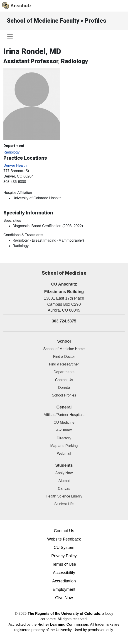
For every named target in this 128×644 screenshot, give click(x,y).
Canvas (64, 489)
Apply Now (64, 473)
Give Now (64, 598)
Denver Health (15, 165)
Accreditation (64, 581)
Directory (64, 438)
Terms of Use (64, 564)
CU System (64, 548)
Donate (64, 388)
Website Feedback (64, 539)
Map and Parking (64, 446)
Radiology (11, 152)
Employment (64, 589)
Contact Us (64, 380)
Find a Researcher (64, 364)
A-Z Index (64, 430)
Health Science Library (64, 496)
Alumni (64, 481)
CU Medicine (64, 422)
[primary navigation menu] (10, 36)
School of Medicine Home (64, 349)
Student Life (64, 504)
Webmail (64, 453)
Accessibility (64, 573)
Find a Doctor (64, 357)
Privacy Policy (64, 556)
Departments (64, 372)
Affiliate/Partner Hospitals (64, 415)
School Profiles (64, 395)
